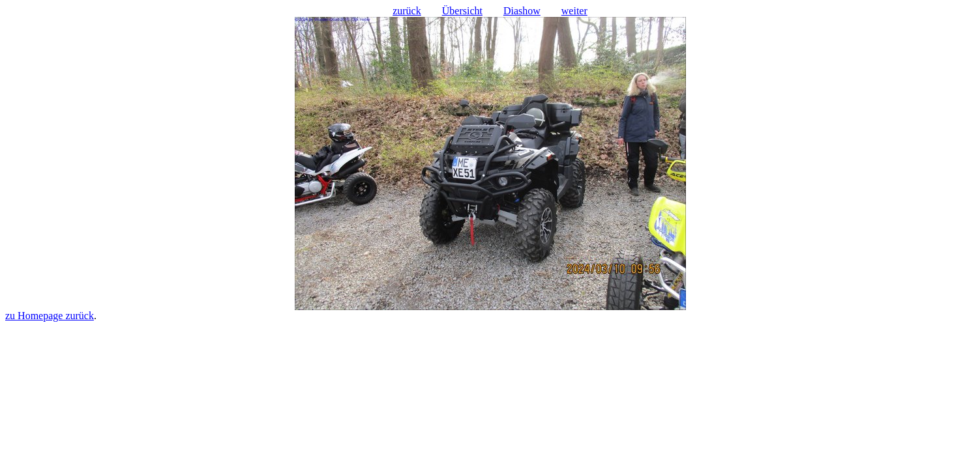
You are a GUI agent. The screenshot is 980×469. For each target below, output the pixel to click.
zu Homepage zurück (50, 316)
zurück (407, 11)
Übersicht (462, 11)
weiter (574, 11)
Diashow (522, 11)
